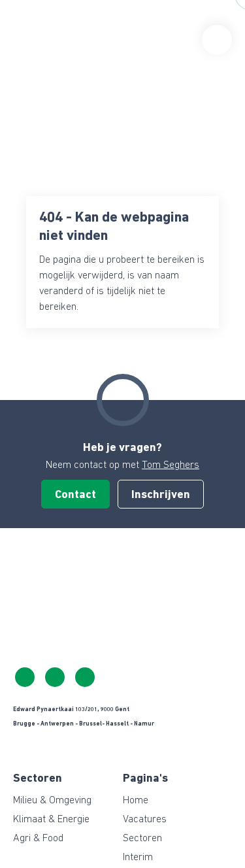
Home (136, 801)
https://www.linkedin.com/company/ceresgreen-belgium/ (85, 677)
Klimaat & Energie (51, 820)
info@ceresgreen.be (55, 677)
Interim (138, 858)
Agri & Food (38, 839)
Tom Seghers (171, 465)
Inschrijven (161, 495)
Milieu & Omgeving (52, 801)
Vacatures (145, 820)
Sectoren (142, 839)
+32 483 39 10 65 (25, 677)
